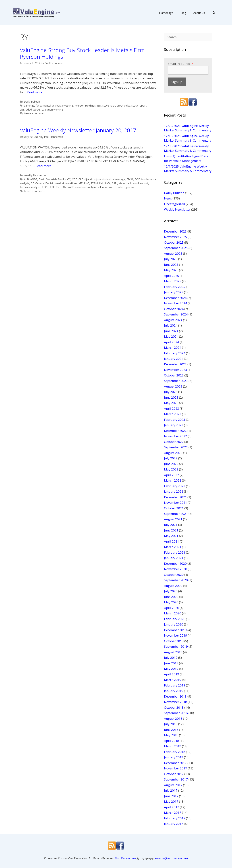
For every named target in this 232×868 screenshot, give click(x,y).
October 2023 (174, 375)
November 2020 (176, 569)
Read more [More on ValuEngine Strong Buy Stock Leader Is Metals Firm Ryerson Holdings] (35, 92)
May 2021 (171, 536)
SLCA (107, 183)
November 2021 (176, 503)
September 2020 (176, 580)
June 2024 (171, 331)
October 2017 (174, 774)
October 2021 (174, 508)
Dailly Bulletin (32, 102)
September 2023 (176, 381)
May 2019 (171, 669)
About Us (199, 13)
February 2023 (175, 420)
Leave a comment (35, 113)
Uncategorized (175, 204)
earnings (29, 106)
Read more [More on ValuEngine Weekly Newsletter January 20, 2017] (43, 166)
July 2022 (171, 458)
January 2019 (174, 691)
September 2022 (176, 447)
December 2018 (175, 696)
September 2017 (176, 779)
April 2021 (172, 541)
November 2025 (176, 237)
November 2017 (176, 768)
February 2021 (175, 552)
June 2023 (171, 397)
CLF (81, 179)
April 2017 (172, 807)
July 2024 (171, 325)
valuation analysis (86, 187)
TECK (45, 187)
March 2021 (173, 547)
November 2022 (176, 436)
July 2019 (171, 658)
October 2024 (174, 309)
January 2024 (174, 359)
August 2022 (173, 453)
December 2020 (175, 564)
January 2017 (174, 824)
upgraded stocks (30, 110)
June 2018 (171, 730)
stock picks (123, 106)
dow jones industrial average (108, 179)
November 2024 (176, 303)
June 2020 (171, 597)
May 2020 (171, 602)
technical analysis (30, 187)
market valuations (66, 183)
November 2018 (176, 702)
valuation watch (107, 187)
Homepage (166, 13)
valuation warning (52, 110)
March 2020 (173, 613)
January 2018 (174, 757)
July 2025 (171, 259)
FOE (137, 179)
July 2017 (171, 790)
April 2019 (172, 674)
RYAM (94, 183)
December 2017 (175, 763)
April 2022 (172, 475)
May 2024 (171, 336)
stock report (139, 106)
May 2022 (171, 469)
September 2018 (176, 713)
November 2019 (176, 635)
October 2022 (174, 442)
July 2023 (171, 392)
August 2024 (173, 320)
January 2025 (174, 292)
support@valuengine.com (171, 858)
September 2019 (176, 646)
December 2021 (175, 497)
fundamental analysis (48, 106)
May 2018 (171, 735)
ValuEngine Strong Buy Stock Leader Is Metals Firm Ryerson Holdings (82, 53)
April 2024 (172, 342)
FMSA (130, 179)
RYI (99, 106)
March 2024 (173, 348)
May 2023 (171, 403)
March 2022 (173, 480)
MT (81, 183)
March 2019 (173, 680)
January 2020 (174, 624)
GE (32, 183)
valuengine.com (127, 187)
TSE (52, 187)
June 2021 (171, 530)
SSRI (115, 183)
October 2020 (174, 575)
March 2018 (173, 746)
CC (69, 179)
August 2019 (173, 652)
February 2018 (175, 752)
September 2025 (176, 248)
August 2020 (173, 586)
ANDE (34, 179)
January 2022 (174, 491)
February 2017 (175, 818)
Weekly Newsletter (35, 175)
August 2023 (173, 386)
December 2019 (175, 630)
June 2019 (171, 663)
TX (58, 187)
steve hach (109, 106)
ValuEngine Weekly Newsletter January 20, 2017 (78, 130)
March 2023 (173, 414)
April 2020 (172, 608)
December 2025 (175, 231)
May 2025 (171, 270)
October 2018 (174, 707)
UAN (63, 187)
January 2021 (174, 558)
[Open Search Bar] (214, 13)
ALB (26, 179)
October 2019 (174, 641)
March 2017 (173, 813)
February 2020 (175, 619)
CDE (74, 179)
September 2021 (176, 514)
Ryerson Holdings (85, 106)
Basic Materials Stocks (52, 179)
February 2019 (175, 685)
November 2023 (176, 370)
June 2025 (171, 265)
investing (68, 106)
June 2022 (171, 464)
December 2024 (175, 298)
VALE (71, 187)
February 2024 (175, 353)
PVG (87, 183)
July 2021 (171, 525)
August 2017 (173, 785)
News (168, 198)
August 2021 (173, 519)
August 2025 (173, 253)
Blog (183, 13)
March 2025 (173, 281)
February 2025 (175, 287)
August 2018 (173, 719)
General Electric (45, 183)
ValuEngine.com (126, 858)
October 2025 (174, 242)
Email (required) (181, 64)
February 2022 (175, 486)
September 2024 (176, 314)
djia (87, 179)
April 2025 (172, 276)
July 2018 (171, 724)
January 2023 (174, 425)
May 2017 (171, 801)
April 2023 (172, 408)
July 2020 (171, 591)
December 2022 (175, 431)
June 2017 (171, 796)
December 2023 (175, 364)
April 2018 (172, 741)
